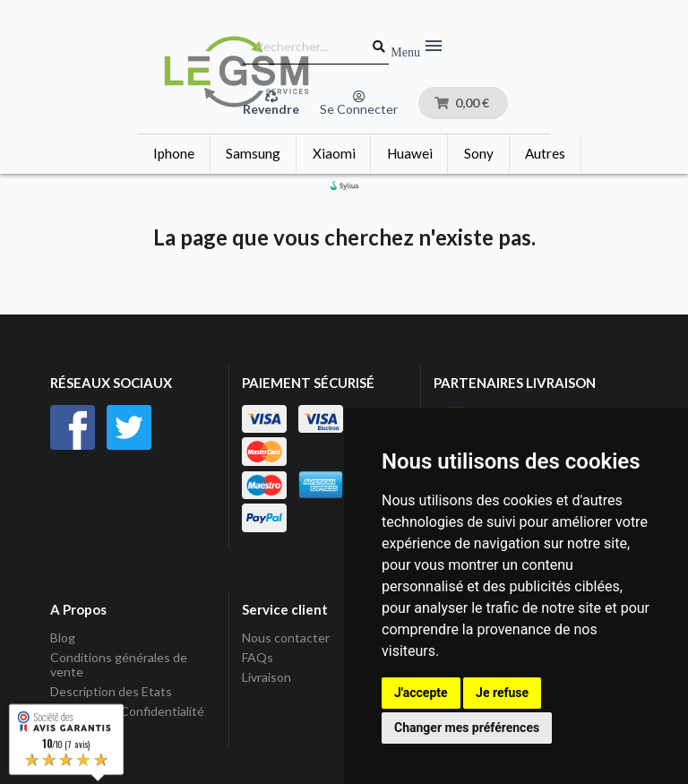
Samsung (253, 153)
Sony (479, 153)
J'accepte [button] (421, 693)
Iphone (174, 153)
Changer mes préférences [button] (467, 728)
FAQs (258, 657)
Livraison (267, 677)
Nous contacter (286, 638)
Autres (545, 153)
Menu (417, 47)
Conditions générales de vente (119, 664)
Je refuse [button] (502, 693)
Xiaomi (334, 153)
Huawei (410, 153)
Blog (63, 638)
